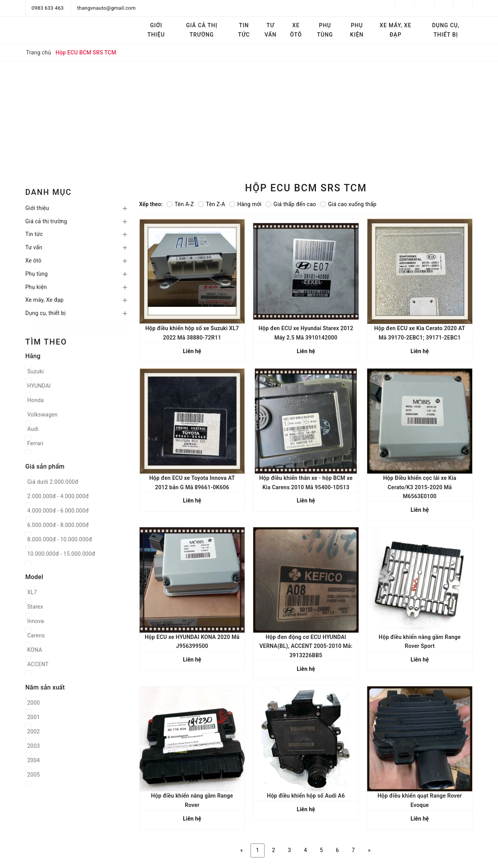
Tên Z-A (211, 204)
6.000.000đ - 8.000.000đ (58, 525)
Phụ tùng (325, 30)
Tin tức (244, 30)
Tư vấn (271, 30)
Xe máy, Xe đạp (396, 30)
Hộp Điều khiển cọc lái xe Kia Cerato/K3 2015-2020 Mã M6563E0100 (420, 487)
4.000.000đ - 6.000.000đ (58, 511)
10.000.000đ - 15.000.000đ (61, 554)
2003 (33, 746)
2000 (33, 703)
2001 (33, 717)
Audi (33, 429)
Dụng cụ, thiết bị (446, 30)
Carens (36, 635)
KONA (35, 650)
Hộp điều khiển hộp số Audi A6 (306, 796)
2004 (33, 760)
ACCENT (38, 664)
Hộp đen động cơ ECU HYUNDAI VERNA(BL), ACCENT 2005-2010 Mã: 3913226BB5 (306, 646)
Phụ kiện (357, 30)
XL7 (32, 592)
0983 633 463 (48, 8)
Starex (35, 607)
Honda (35, 400)
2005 (33, 775)
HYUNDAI (39, 386)
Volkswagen (42, 415)
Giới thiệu (156, 30)
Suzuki (36, 371)
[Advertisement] (249, 120)
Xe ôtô (296, 30)
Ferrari (35, 443)
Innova (36, 621)
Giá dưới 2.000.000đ (53, 482)
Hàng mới (245, 204)
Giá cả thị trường (202, 30)
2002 (33, 731)
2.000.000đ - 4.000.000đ (58, 496)
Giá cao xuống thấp (348, 204)
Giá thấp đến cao (291, 204)
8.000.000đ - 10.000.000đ (60, 539)
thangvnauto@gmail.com (106, 8)
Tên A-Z (180, 204)
